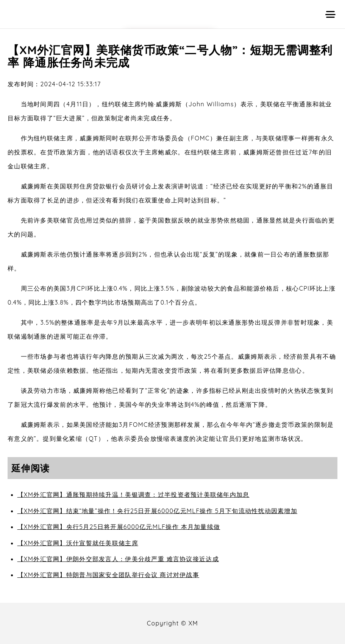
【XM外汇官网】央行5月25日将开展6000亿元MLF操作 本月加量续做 (119, 527)
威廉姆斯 (93, 138)
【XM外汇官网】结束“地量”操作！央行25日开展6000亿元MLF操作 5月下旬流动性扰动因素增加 (157, 511)
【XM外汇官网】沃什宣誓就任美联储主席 (78, 543)
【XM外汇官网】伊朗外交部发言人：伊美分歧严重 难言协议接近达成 (118, 559)
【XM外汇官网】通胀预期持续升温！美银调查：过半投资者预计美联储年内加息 (133, 495)
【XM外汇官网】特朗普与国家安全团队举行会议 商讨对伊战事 (108, 575)
